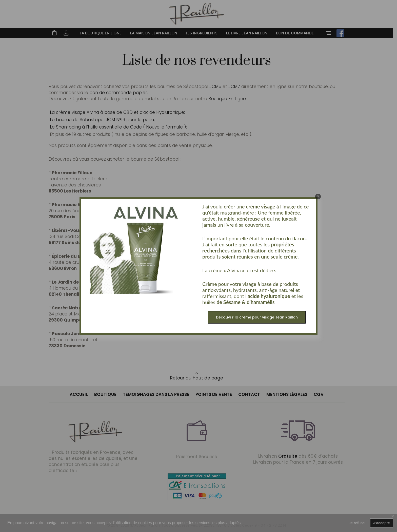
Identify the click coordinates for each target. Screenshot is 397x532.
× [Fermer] (318, 196)
